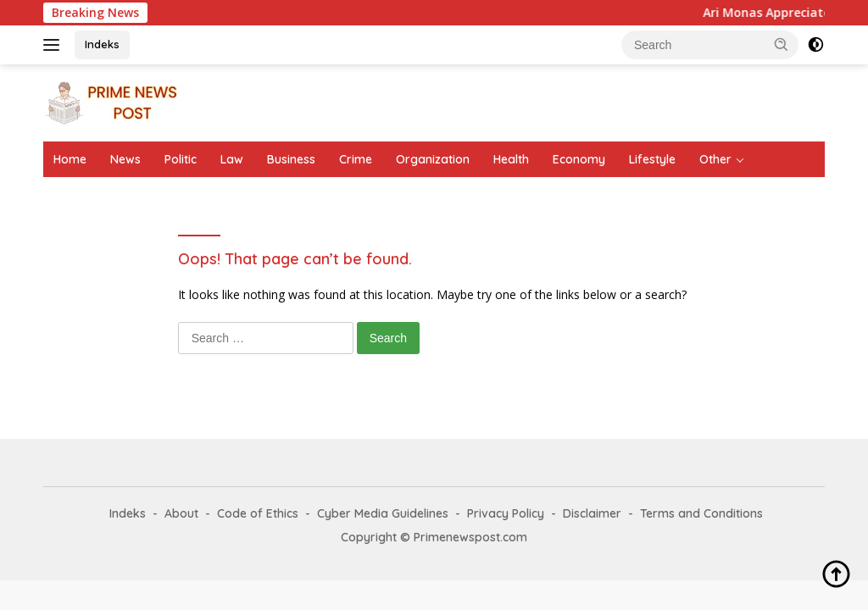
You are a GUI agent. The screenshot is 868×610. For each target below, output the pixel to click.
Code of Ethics (258, 513)
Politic (181, 159)
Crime (356, 159)
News (125, 159)
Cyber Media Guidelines (383, 513)
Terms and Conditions (701, 513)
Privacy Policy (506, 513)
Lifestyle (652, 159)
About (181, 513)
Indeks (102, 44)
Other (715, 159)
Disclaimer (592, 513)
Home (70, 159)
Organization (433, 159)
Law (232, 159)
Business (291, 159)
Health (511, 159)
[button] (782, 44)
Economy (579, 159)
